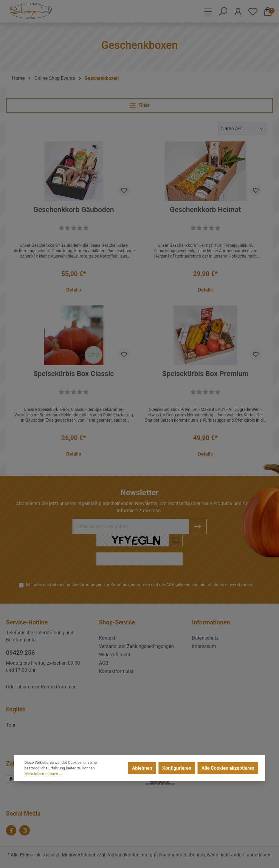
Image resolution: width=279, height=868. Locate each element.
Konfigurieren (177, 768)
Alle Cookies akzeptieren (228, 768)
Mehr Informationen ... (43, 774)
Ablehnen (142, 768)
